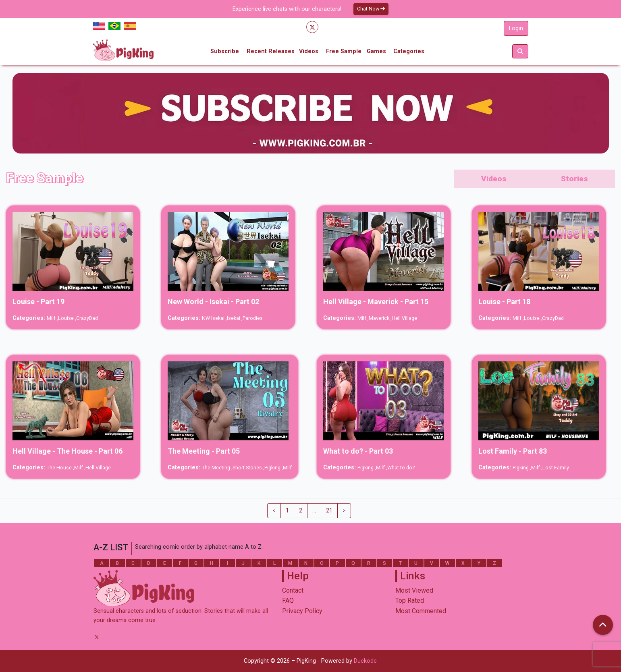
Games (376, 51)
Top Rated (410, 600)
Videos (309, 51)
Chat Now (371, 9)
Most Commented (421, 611)
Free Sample (344, 51)
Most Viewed (414, 590)
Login (516, 28)
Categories (409, 51)
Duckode (365, 661)
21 (329, 511)
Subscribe (225, 51)
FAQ (288, 600)
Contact (293, 590)
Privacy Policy (302, 611)
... (314, 511)
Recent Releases (271, 51)
